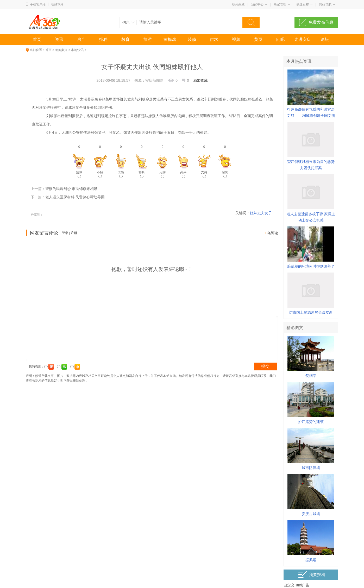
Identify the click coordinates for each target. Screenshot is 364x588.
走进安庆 (303, 39)
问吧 (280, 39)
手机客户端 (38, 4)
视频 (236, 39)
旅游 (148, 39)
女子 (268, 213)
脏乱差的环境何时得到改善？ (311, 266)
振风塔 (311, 560)
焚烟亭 (311, 376)
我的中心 (257, 4)
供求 (214, 39)
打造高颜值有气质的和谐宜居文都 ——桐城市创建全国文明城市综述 (311, 116)
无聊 (162, 174)
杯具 (142, 174)
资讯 (59, 39)
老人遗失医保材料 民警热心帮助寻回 (75, 197)
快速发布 (303, 4)
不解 (100, 174)
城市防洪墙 (311, 468)
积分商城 (238, 4)
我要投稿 (312, 575)
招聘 (103, 39)
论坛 (325, 39)
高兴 (183, 174)
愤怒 (121, 174)
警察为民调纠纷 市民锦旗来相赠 (71, 189)
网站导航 (325, 4)
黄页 (258, 39)
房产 (81, 39)
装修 (192, 39)
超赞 (225, 174)
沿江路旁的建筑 (311, 422)
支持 (204, 174)
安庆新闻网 (154, 80)
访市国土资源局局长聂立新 (311, 312)
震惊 (79, 174)
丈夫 (261, 213)
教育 (125, 39)
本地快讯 (77, 50)
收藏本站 (57, 4)
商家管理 (280, 4)
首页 (37, 39)
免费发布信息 (321, 22)
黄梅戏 (170, 39)
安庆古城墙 (311, 514)
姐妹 (254, 213)
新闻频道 (61, 50)
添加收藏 (200, 80)
